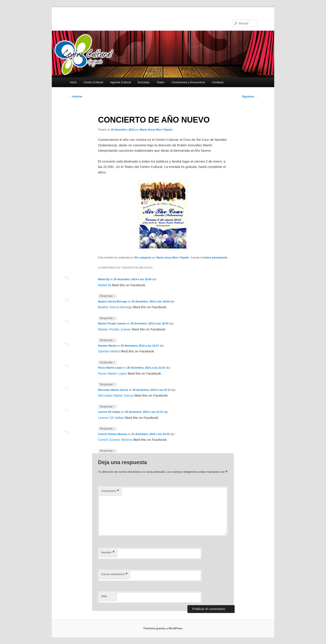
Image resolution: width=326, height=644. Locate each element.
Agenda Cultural (120, 82)
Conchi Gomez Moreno (113, 434)
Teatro (161, 82)
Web (104, 596)
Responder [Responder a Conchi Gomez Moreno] (107, 451)
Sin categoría (143, 258)
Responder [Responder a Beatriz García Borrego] (107, 318)
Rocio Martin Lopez (110, 368)
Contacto (218, 82)
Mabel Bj (104, 279)
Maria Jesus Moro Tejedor (156, 130)
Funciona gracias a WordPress (163, 628)
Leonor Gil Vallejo (109, 412)
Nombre (108, 553)
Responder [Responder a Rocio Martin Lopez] (107, 385)
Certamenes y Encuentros (188, 82)
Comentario (110, 491)
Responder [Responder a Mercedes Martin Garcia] (107, 407)
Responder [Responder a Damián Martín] (107, 363)
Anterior (76, 97)
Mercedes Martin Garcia (113, 390)
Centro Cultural (93, 82)
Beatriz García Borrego (113, 302)
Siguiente (250, 97)
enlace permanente (215, 258)
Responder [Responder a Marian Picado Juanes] (107, 340)
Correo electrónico (114, 574)
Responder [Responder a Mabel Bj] (107, 296)
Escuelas (144, 82)
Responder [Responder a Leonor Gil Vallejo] (107, 429)
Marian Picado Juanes (112, 324)
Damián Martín (107, 346)
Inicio (73, 82)
